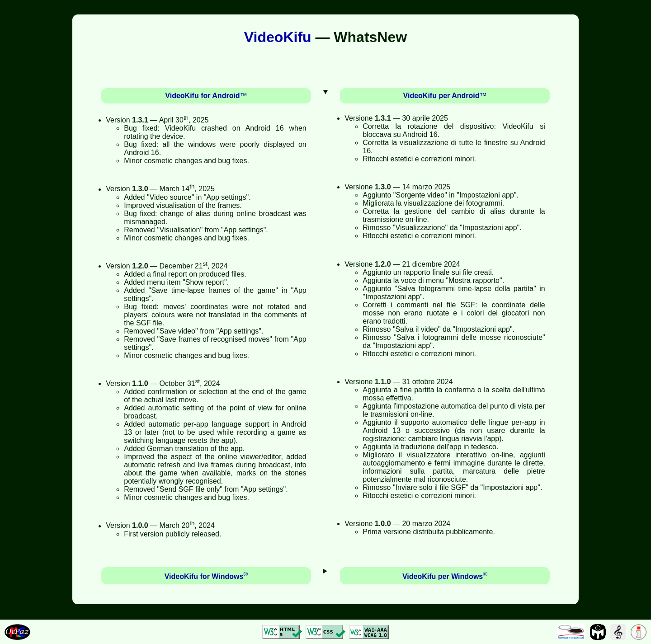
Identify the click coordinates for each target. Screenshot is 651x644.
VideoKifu (278, 37)
